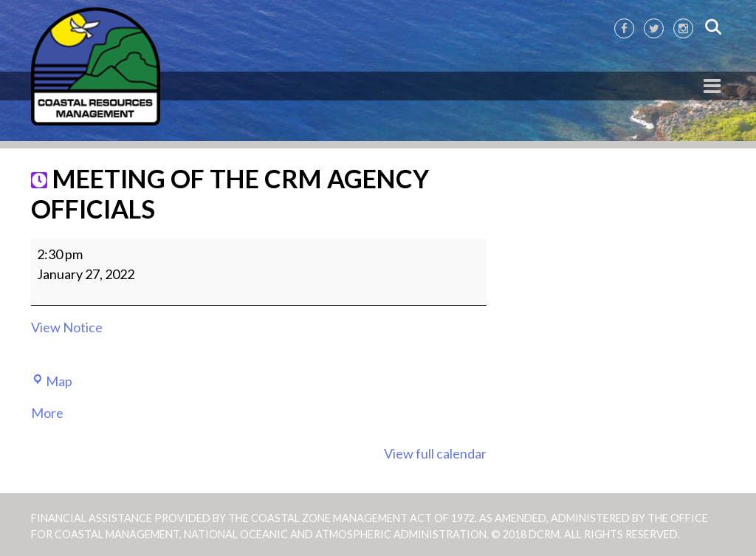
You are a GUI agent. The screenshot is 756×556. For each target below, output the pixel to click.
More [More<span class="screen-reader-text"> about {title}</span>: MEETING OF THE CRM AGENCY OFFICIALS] (47, 413)
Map (52, 381)
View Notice (67, 327)
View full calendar (435, 453)
